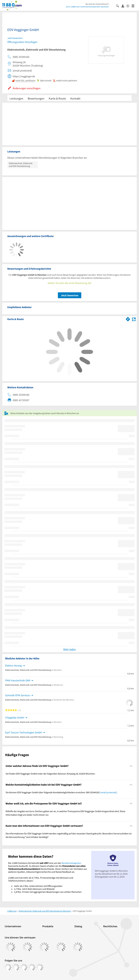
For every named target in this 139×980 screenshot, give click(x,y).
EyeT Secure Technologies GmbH (23, 732)
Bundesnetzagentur (71, 863)
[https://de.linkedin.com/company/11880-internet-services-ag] (32, 967)
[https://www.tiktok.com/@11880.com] (24, 967)
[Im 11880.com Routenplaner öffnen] (128, 319)
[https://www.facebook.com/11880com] (8, 967)
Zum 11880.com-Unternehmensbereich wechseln (87, 7)
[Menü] (134, 6)
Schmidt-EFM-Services (18, 695)
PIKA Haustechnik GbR (18, 680)
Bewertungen (36, 98)
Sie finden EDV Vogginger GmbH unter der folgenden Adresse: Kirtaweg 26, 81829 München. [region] (51, 774)
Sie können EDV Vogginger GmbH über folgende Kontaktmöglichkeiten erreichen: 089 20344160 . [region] (62, 792)
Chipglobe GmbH (15, 718)
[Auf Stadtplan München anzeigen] (134, 319)
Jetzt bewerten (70, 295)
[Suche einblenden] (119, 6)
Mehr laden (70, 649)
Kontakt (75, 98)
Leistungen (16, 98)
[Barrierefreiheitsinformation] (129, 6)
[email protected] (108, 792)
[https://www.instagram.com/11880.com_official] (16, 967)
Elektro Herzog (13, 665)
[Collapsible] (131, 766)
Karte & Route (57, 98)
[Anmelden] (124, 6)
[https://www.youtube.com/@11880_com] (40, 967)
